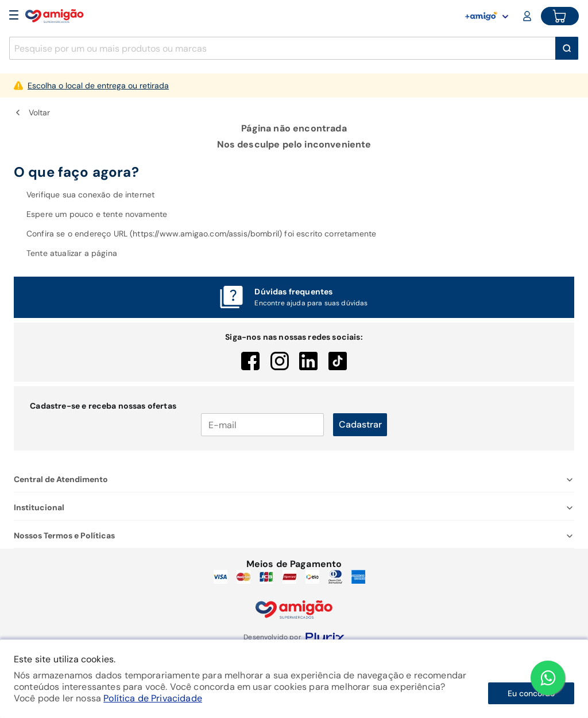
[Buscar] (567, 48)
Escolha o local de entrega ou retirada (98, 86)
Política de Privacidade (153, 698)
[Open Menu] (14, 16)
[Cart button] (560, 16)
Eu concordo (531, 693)
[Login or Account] (528, 16)
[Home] (55, 16)
